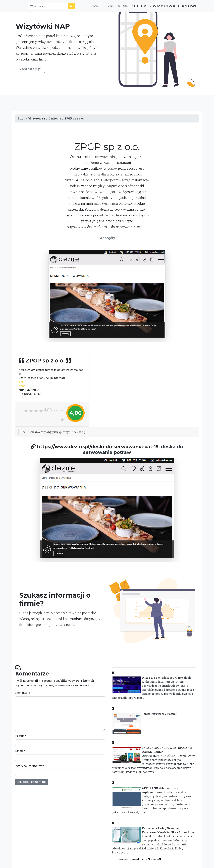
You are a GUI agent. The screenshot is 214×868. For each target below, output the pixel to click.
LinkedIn (155, 859)
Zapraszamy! (30, 69)
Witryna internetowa (30, 766)
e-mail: (23, 386)
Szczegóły (107, 238)
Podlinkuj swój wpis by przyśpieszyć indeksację (53, 432)
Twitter (145, 859)
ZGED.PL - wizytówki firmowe (159, 8)
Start (83, 8)
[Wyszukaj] (42, 8)
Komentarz (23, 693)
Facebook (134, 859)
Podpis (21, 736)
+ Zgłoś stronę (105, 8)
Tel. (21, 382)
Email (20, 751)
